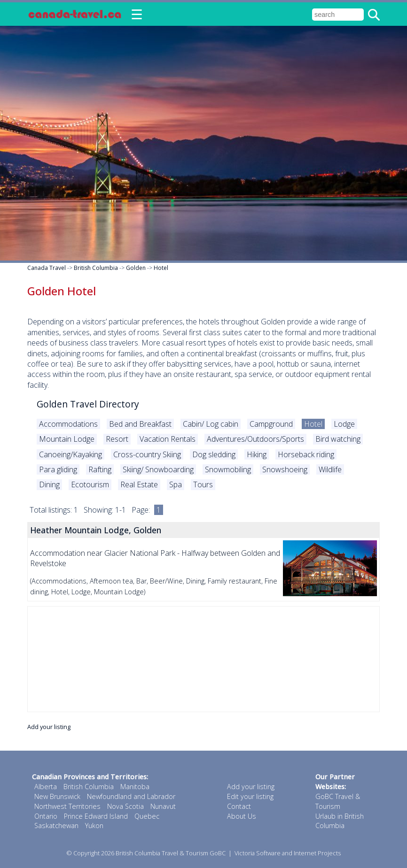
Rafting (100, 469)
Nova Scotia (125, 806)
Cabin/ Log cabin (211, 424)
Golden (136, 268)
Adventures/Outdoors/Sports (255, 439)
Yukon (94, 826)
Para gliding (58, 469)
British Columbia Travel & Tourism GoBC (171, 853)
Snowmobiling (228, 469)
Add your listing (49, 727)
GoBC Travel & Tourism (338, 801)
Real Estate (139, 484)
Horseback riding (306, 454)
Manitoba (135, 787)
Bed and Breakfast (140, 424)
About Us (242, 816)
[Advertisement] (203, 659)
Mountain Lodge (67, 439)
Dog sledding (214, 454)
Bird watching (338, 439)
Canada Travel (47, 268)
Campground (271, 424)
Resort (117, 439)
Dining (49, 484)
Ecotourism (90, 484)
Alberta (46, 787)
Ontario (46, 816)
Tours (203, 484)
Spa (176, 484)
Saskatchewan (56, 826)
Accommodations (68, 424)
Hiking (257, 454)
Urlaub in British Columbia (340, 821)
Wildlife (330, 469)
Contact (239, 806)
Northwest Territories (67, 806)
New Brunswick (57, 796)
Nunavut (163, 806)
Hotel (161, 268)
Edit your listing (250, 796)
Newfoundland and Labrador (131, 796)
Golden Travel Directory (88, 404)
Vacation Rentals (168, 439)
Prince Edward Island (96, 816)
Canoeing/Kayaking (70, 454)
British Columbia (96, 268)
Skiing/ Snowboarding (158, 469)
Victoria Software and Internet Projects (288, 853)
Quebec (147, 816)
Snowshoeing (285, 469)
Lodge (344, 424)
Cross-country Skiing (147, 454)
